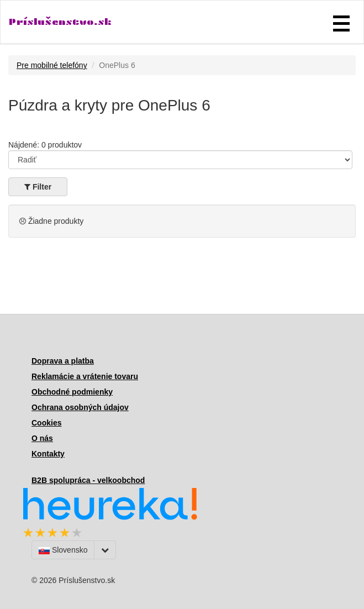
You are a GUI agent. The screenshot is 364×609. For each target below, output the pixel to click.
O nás (42, 438)
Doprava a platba (63, 361)
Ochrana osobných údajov (80, 407)
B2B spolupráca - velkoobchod (88, 480)
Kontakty (48, 454)
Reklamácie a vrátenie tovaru (85, 376)
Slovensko (63, 550)
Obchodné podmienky (72, 392)
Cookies (46, 423)
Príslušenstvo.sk (60, 22)
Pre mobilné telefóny (52, 65)
